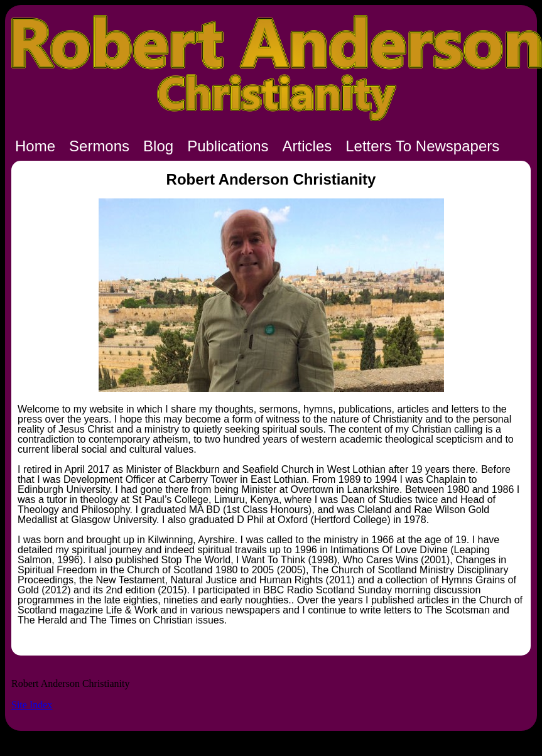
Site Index (32, 705)
